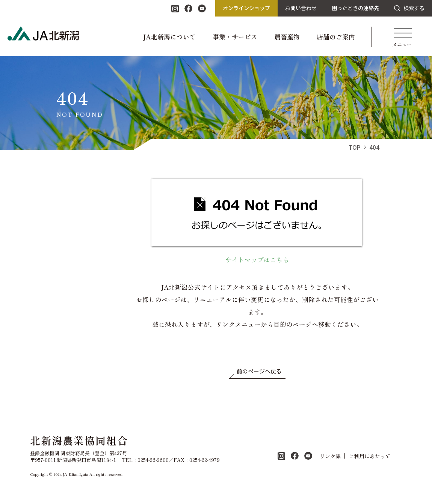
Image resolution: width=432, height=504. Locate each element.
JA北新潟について (169, 37)
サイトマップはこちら (257, 260)
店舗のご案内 (336, 37)
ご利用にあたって (370, 456)
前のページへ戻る (259, 371)
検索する (409, 8)
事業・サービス (235, 37)
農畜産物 (287, 37)
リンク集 (330, 456)
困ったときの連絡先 (355, 8)
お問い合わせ (301, 8)
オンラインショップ (246, 8)
